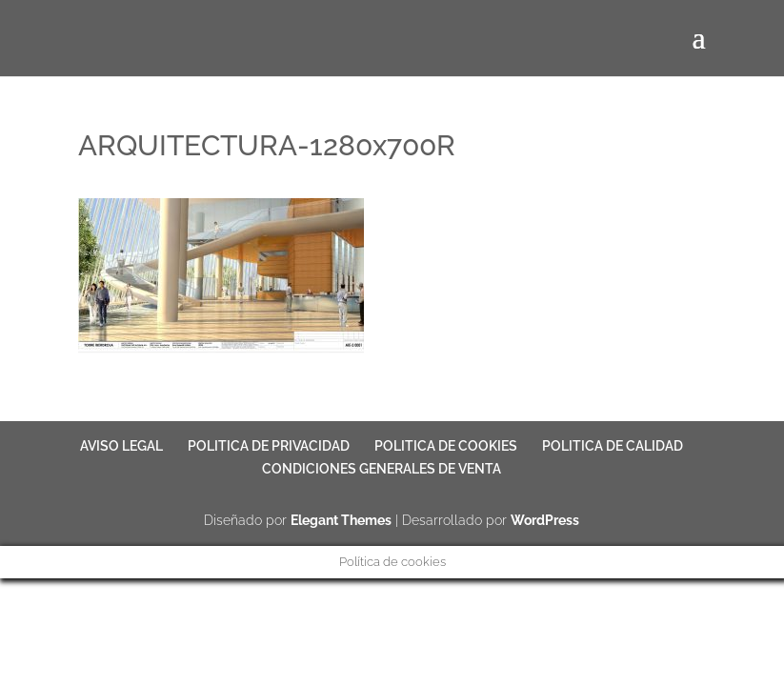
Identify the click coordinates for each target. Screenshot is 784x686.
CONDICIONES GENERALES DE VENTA (382, 469)
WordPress (545, 520)
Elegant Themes (341, 520)
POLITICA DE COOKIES (446, 446)
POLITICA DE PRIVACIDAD (269, 446)
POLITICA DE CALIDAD (613, 446)
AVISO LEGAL (121, 446)
